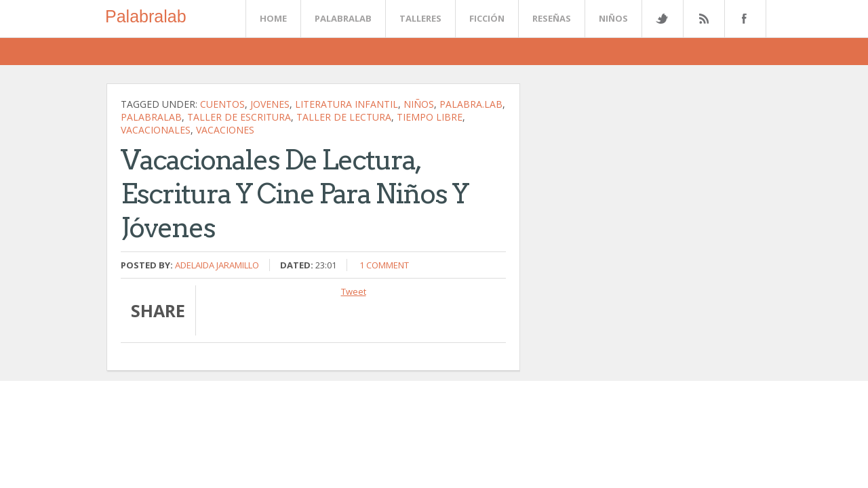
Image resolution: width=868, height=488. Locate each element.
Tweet (354, 291)
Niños (613, 18)
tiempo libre (430, 117)
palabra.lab (471, 104)
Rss (703, 19)
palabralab (151, 117)
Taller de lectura (344, 117)
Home (273, 18)
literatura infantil (347, 104)
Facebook (743, 19)
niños (419, 104)
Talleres (420, 18)
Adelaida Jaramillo (217, 265)
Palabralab (146, 16)
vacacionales (156, 130)
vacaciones (225, 130)
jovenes (270, 104)
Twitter (662, 19)
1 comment (384, 265)
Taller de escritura (239, 117)
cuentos (222, 104)
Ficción (487, 18)
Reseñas (552, 18)
